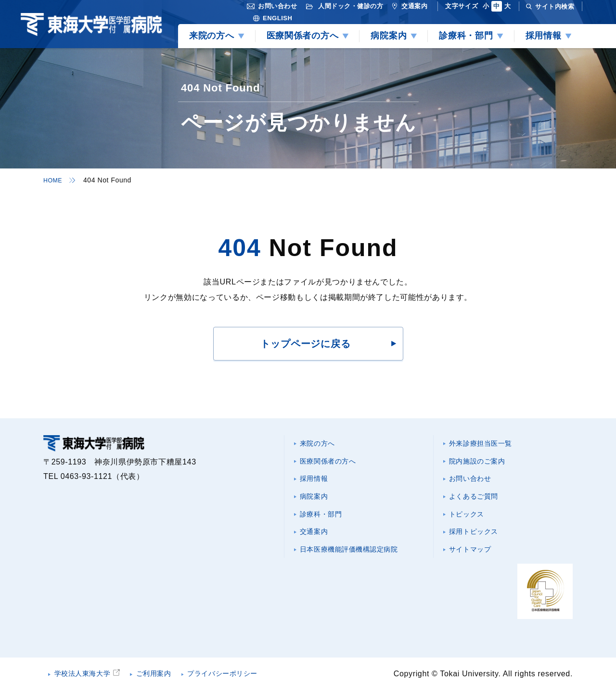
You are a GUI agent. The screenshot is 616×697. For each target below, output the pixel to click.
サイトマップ (474, 560)
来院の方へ (321, 444)
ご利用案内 (167, 680)
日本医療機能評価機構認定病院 (357, 560)
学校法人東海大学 (88, 680)
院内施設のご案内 (482, 463)
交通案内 (317, 540)
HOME (54, 180)
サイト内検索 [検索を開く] (555, 6)
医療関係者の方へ (333, 463)
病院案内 (317, 502)
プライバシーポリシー (245, 680)
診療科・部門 (325, 521)
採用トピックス (478, 540)
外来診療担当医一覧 (486, 444)
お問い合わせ (474, 483)
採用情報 (317, 483)
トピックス (470, 521)
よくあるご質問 (478, 502)
